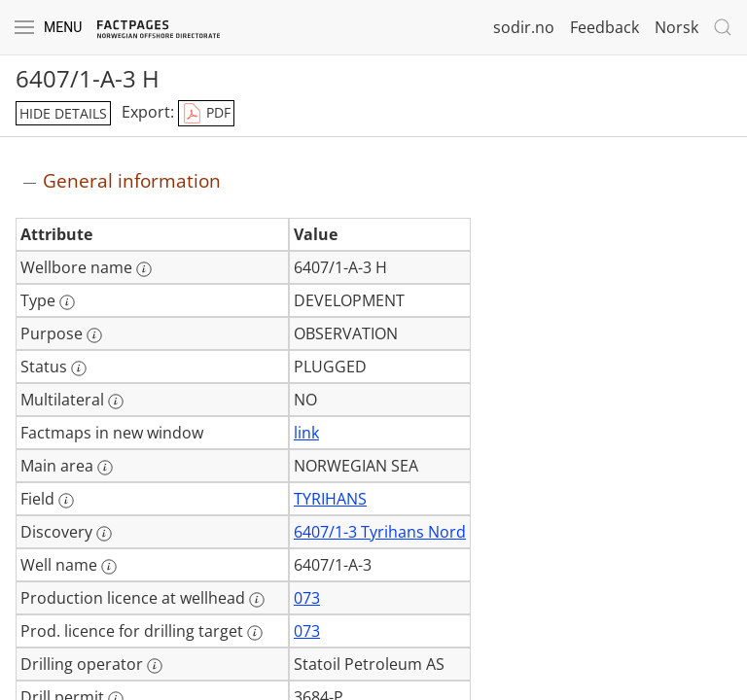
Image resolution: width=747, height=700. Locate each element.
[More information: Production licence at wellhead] (257, 600)
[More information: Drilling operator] (155, 666)
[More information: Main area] (105, 468)
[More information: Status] (79, 368)
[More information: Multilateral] (116, 402)
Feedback (605, 27)
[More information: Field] (66, 501)
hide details (63, 113)
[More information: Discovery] (104, 534)
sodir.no (524, 27)
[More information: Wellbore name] (144, 269)
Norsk (676, 27)
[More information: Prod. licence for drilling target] (255, 633)
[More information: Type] (67, 302)
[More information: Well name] (109, 567)
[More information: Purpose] (94, 335)
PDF (206, 114)
